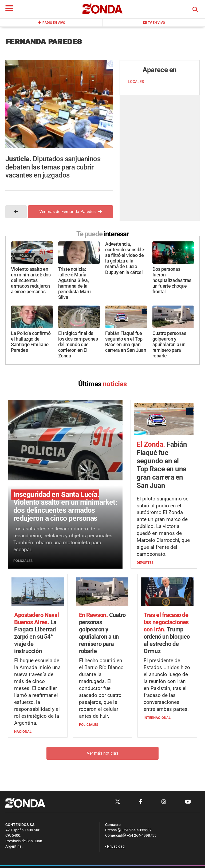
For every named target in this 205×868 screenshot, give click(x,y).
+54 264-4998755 (139, 836)
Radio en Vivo (51, 22)
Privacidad (116, 846)
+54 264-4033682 (135, 830)
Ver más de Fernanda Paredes (71, 212)
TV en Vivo (154, 22)
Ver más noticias (102, 753)
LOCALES (136, 82)
